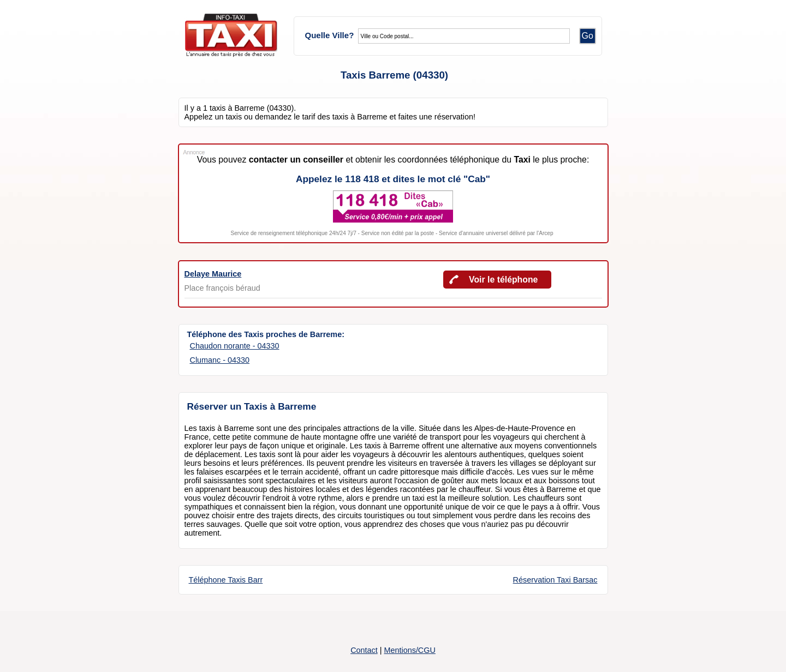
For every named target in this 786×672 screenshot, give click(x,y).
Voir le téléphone (503, 280)
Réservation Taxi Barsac (555, 580)
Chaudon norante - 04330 (235, 346)
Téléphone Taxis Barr (226, 580)
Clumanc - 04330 (220, 360)
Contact (364, 650)
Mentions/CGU (409, 650)
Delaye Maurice (213, 274)
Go (588, 36)
